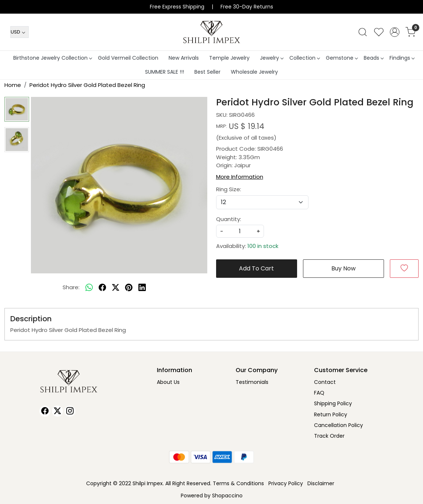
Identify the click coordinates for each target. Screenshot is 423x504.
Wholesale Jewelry (254, 72)
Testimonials (252, 382)
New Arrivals (184, 58)
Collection (304, 58)
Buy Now (343, 268)
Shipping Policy (333, 403)
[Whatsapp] (89, 288)
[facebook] (102, 288)
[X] (57, 411)
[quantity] (240, 231)
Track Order (329, 436)
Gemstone (342, 58)
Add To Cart (256, 268)
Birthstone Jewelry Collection (52, 58)
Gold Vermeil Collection (128, 58)
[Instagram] (70, 411)
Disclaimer (321, 483)
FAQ (319, 393)
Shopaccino (227, 496)
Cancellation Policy (339, 425)
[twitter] (116, 288)
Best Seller (207, 72)
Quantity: (229, 219)
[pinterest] (129, 288)
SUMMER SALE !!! (165, 72)
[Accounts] (395, 32)
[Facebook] (45, 411)
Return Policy (331, 414)
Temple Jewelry (229, 58)
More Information (240, 177)
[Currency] (20, 32)
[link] (363, 32)
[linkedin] (142, 288)
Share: (71, 287)
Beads (373, 58)
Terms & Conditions (238, 483)
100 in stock (263, 246)
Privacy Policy (286, 483)
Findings (402, 58)
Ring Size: (229, 189)
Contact (325, 382)
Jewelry (272, 58)
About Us (168, 382)
